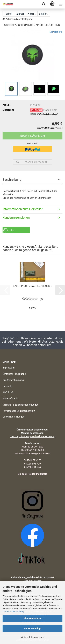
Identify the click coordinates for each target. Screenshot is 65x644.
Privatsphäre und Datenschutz (19, 411)
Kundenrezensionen (16, 218)
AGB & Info (8, 392)
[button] (16, 230)
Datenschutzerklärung (13, 612)
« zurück (20, 14)
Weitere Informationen (33, 637)
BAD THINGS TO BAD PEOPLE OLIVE (32, 286)
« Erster (8, 14)
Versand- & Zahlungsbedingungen (20, 405)
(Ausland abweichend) (49, 114)
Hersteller (8, 386)
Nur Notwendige (32, 629)
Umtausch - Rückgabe (14, 374)
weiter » (32, 14)
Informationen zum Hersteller (23, 209)
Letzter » (44, 14)
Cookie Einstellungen (13, 417)
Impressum (9, 368)
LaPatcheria (56, 32)
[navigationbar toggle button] (61, 4)
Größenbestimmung (13, 380)
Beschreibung (12, 180)
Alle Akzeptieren (32, 618)
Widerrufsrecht (10, 398)
